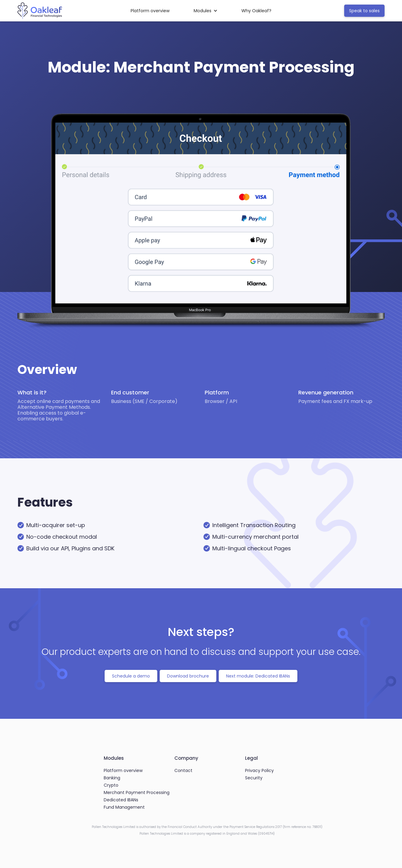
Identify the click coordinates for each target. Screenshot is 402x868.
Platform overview (150, 11)
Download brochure (188, 676)
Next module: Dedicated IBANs (258, 676)
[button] (206, 11)
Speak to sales (364, 11)
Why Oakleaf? (256, 11)
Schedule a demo (131, 676)
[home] (40, 11)
